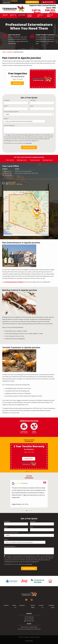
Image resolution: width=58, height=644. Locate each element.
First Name (7, 100)
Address (6, 119)
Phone (5, 106)
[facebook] (26, 600)
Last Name (33, 100)
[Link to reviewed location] (29, 483)
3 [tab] (31, 472)
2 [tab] (29, 472)
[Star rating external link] (14, 2)
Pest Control (10, 160)
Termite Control (35, 160)
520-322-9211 (9, 175)
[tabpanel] (29, 456)
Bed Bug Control (22, 160)
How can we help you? (9, 125)
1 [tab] (27, 472)
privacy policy (29, 143)
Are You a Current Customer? (11, 112)
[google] (32, 600)
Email (31, 106)
